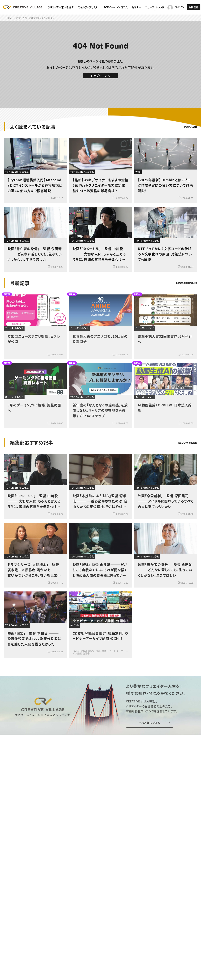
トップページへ (101, 76)
